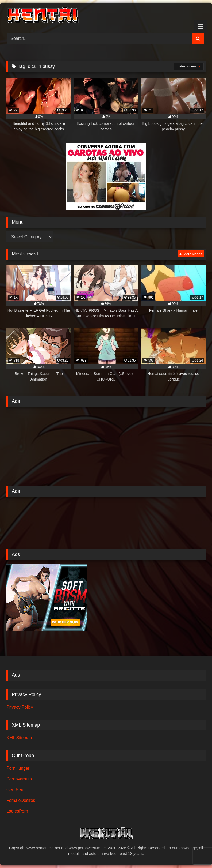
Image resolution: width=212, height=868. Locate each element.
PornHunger (18, 768)
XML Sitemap (19, 738)
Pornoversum (19, 779)
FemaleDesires (21, 800)
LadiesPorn (17, 811)
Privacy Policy (20, 707)
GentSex (15, 790)
